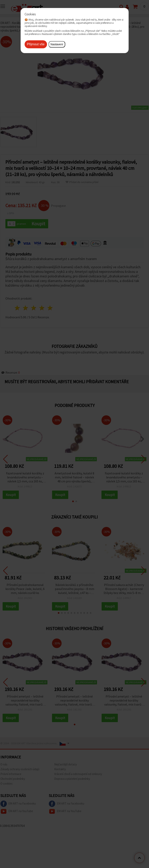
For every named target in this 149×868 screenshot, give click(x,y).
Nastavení (57, 44)
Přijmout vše (36, 44)
